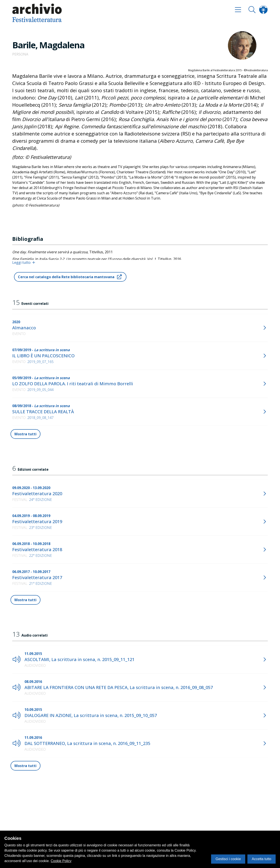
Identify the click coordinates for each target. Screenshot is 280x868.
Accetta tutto (262, 859)
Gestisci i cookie (228, 859)
